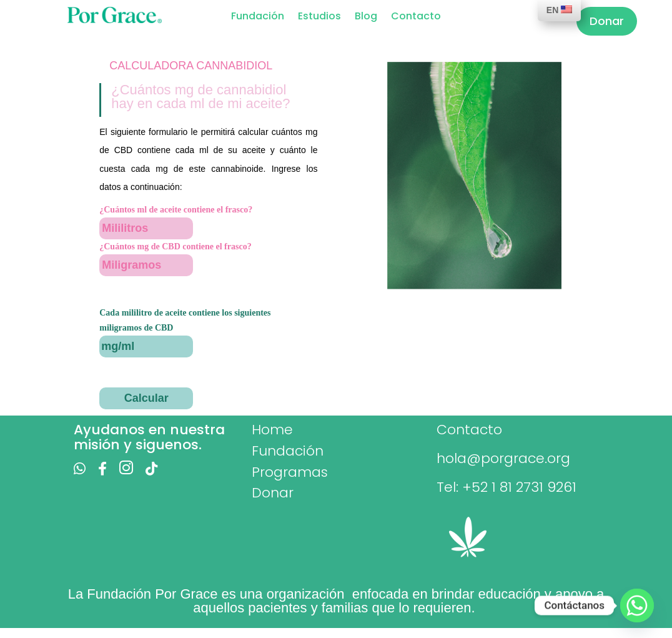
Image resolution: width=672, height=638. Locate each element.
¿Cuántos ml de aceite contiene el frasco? (176, 210)
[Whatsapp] (637, 606)
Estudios (319, 17)
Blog (366, 17)
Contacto (416, 17)
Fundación (258, 17)
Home (272, 430)
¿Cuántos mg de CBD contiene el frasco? (175, 247)
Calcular (146, 398)
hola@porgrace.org (503, 458)
